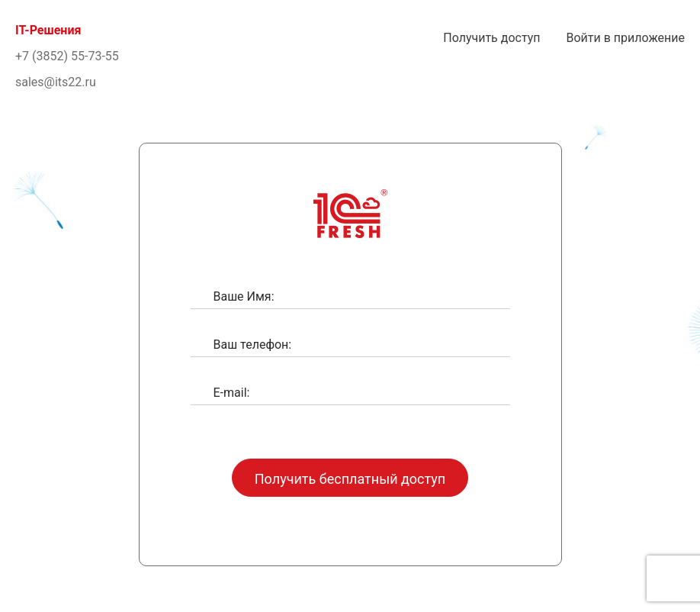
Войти (625, 38)
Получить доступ (491, 38)
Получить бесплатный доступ (350, 479)
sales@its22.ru (56, 82)
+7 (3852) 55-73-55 (67, 56)
